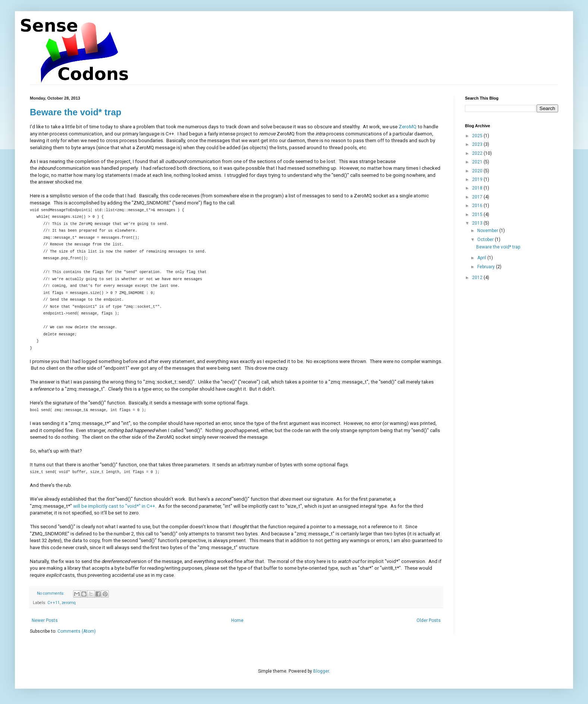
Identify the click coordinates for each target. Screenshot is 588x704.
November (488, 231)
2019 (478, 179)
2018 (478, 188)
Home (237, 620)
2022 (478, 153)
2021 (478, 162)
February (487, 267)
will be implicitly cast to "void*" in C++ (114, 506)
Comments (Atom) (77, 631)
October (486, 240)
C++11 (54, 603)
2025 (478, 136)
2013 (478, 223)
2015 (478, 215)
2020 (478, 171)
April (482, 258)
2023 (478, 144)
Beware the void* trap (76, 112)
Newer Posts (45, 620)
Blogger (321, 671)
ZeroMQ (408, 127)
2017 (478, 197)
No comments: (51, 593)
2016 (478, 206)
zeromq (69, 603)
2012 (478, 278)
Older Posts (429, 620)
